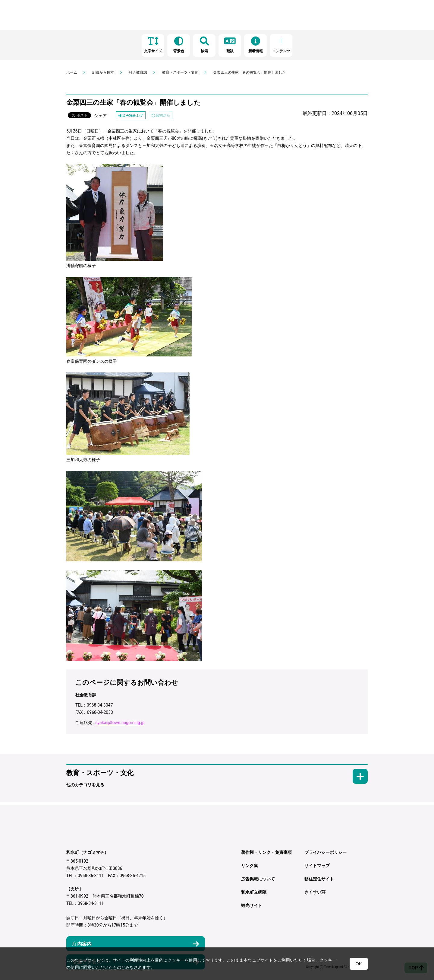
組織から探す (103, 72)
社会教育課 (138, 72)
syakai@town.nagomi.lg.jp (120, 723)
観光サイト (252, 905)
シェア (100, 116)
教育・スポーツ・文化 (180, 72)
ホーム (72, 72)
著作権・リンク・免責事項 (266, 852)
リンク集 (250, 866)
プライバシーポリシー (325, 852)
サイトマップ (317, 866)
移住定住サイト (319, 879)
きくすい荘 (315, 892)
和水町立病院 (254, 892)
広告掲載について (258, 879)
